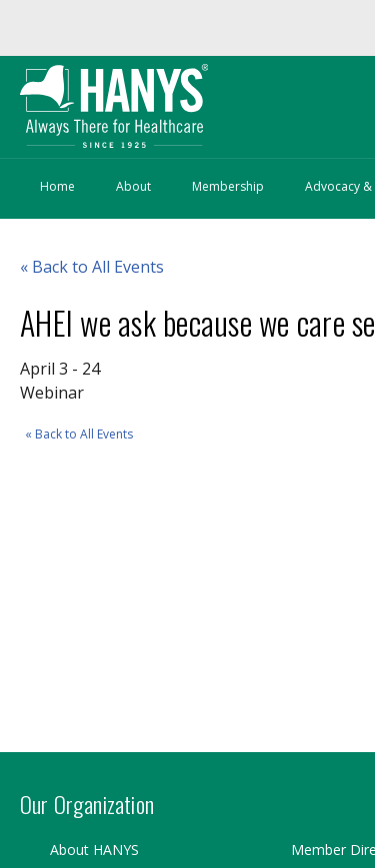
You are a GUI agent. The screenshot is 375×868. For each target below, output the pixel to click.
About (133, 186)
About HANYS (94, 850)
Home (57, 186)
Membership (228, 186)
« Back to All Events (79, 434)
